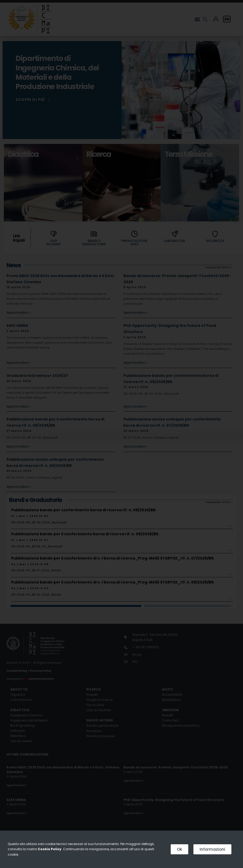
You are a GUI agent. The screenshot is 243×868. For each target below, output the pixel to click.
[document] (122, 434)
